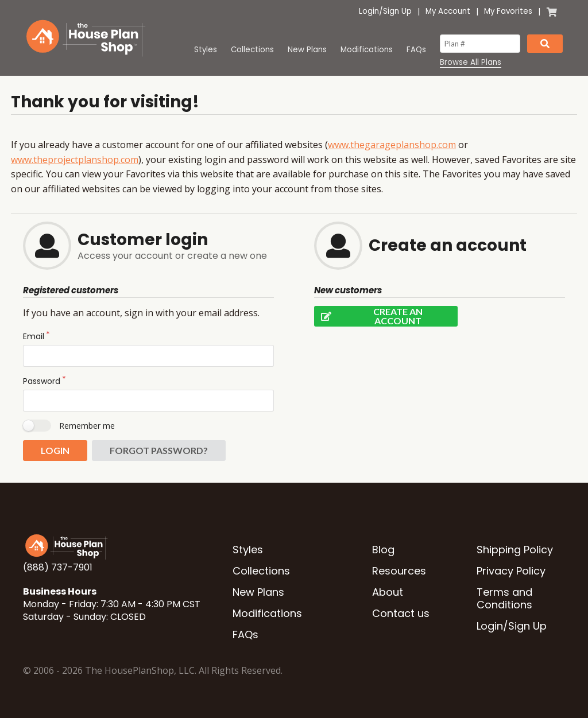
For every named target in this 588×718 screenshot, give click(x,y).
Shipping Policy (515, 550)
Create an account (368, 316)
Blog (383, 550)
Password (42, 381)
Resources (399, 571)
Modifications (367, 50)
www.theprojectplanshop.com (75, 160)
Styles (206, 50)
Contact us (401, 613)
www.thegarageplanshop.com (392, 145)
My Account (448, 11)
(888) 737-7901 (58, 567)
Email (34, 336)
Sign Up (397, 11)
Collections (252, 50)
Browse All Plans (471, 63)
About (388, 592)
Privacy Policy (511, 571)
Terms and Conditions (504, 598)
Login (369, 11)
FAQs (416, 50)
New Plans (307, 50)
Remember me (87, 426)
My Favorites (508, 11)
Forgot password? (159, 450)
